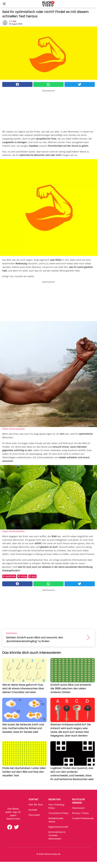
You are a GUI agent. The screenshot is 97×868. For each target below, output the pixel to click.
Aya (14, 21)
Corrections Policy (59, 813)
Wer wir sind (36, 805)
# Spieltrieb (9, 576)
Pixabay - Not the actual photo (13, 429)
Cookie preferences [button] (83, 818)
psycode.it (34, 815)
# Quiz (32, 576)
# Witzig (22, 576)
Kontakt (33, 810)
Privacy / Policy (80, 813)
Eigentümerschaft (58, 827)
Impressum (78, 808)
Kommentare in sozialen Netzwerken (57, 835)
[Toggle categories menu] (4, 4)
